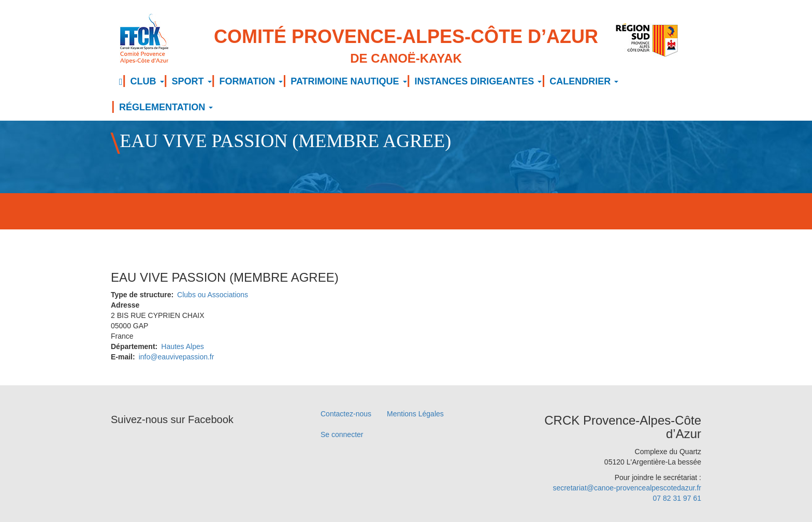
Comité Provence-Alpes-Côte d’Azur (406, 47)
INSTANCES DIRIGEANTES (479, 81)
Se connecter (342, 434)
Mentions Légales (415, 414)
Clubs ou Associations (213, 295)
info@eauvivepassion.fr (177, 357)
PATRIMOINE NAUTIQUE (349, 81)
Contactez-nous (346, 414)
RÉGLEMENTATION (166, 107)
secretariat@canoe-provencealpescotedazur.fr (627, 488)
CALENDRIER (584, 81)
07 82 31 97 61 (677, 498)
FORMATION (251, 81)
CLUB (147, 81)
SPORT (192, 81)
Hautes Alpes (183, 346)
